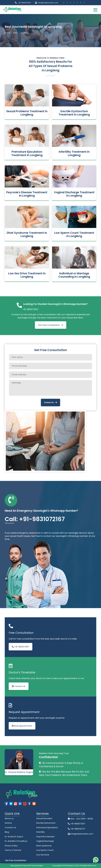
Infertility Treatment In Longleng (74, 153)
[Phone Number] (50, 366)
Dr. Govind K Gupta (14, 837)
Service (8, 823)
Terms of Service (13, 850)
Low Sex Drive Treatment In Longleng (27, 275)
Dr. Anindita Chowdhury (16, 841)
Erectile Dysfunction (46, 823)
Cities (15, 33)
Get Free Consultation (49, 325)
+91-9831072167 (24, 3)
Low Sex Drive (43, 855)
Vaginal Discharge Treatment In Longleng (74, 194)
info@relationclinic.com (48, 3)
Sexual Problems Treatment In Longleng (27, 113)
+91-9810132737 (78, 829)
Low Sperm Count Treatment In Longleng (74, 234)
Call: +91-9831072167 (35, 519)
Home (7, 33)
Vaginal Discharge (45, 841)
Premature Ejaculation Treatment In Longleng (27, 153)
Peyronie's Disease (45, 837)
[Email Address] (50, 375)
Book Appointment (22, 726)
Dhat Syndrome (44, 846)
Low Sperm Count (45, 850)
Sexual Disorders (44, 818)
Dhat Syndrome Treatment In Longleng (27, 234)
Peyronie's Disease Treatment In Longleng (27, 194)
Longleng (24, 33)
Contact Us (49, 402)
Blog (7, 832)
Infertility (41, 832)
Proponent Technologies (32, 866)
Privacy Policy (11, 846)
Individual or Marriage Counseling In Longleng (74, 275)
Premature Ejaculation (47, 827)
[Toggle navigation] (95, 10)
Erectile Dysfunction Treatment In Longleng (74, 113)
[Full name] (50, 357)
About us (9, 818)
